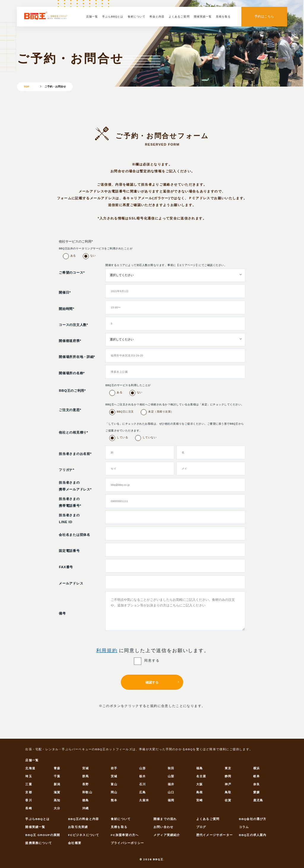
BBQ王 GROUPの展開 (43, 835)
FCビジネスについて (84, 835)
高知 (57, 800)
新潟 (57, 784)
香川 (28, 800)
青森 (57, 768)
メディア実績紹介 (167, 835)
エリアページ (187, 265)
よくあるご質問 (179, 17)
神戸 (228, 784)
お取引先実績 (78, 827)
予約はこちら (264, 16)
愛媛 (256, 792)
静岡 (228, 776)
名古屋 (201, 776)
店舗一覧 (92, 17)
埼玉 (28, 776)
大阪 (199, 784)
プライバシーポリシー (127, 843)
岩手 (114, 768)
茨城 (114, 776)
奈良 (256, 784)
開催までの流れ (165, 819)
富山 (114, 784)
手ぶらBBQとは (113, 17)
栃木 (142, 776)
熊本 (114, 800)
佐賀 (228, 800)
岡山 (114, 792)
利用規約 (107, 650)
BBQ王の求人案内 (253, 835)
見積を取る (223, 17)
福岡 (171, 800)
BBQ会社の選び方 (253, 819)
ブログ (201, 827)
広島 (142, 792)
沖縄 (85, 808)
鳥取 (228, 792)
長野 (85, 784)
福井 (171, 784)
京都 (28, 792)
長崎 (28, 808)
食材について (137, 17)
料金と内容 (157, 17)
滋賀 (57, 792)
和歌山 (87, 792)
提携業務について (39, 843)
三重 (28, 784)
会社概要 (75, 843)
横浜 (256, 768)
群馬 (85, 776)
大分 (57, 808)
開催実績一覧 (203, 17)
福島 (199, 768)
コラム (244, 827)
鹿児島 (258, 800)
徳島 (85, 800)
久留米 (144, 800)
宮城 (85, 768)
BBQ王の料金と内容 (83, 819)
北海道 (30, 768)
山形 (142, 768)
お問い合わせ (163, 827)
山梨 (171, 776)
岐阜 (256, 776)
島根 (199, 792)
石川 (142, 784)
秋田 (171, 768)
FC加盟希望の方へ (125, 835)
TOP (27, 86)
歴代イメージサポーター (214, 835)
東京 (228, 768)
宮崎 (199, 800)
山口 (171, 792)
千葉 (57, 776)
